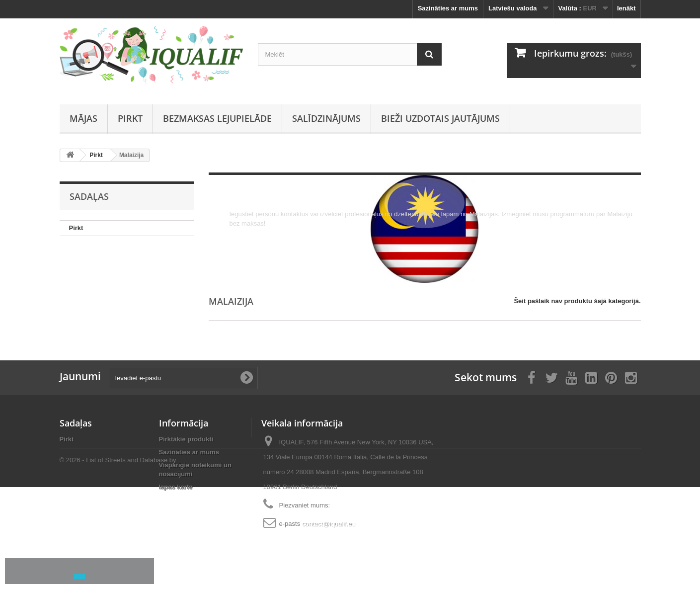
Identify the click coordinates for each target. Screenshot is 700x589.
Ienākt (626, 8)
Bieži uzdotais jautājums (440, 118)
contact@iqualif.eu (329, 524)
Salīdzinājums (326, 118)
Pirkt (130, 118)
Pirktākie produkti (186, 439)
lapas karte (176, 487)
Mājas (83, 118)
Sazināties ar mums (448, 8)
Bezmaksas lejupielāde (217, 118)
